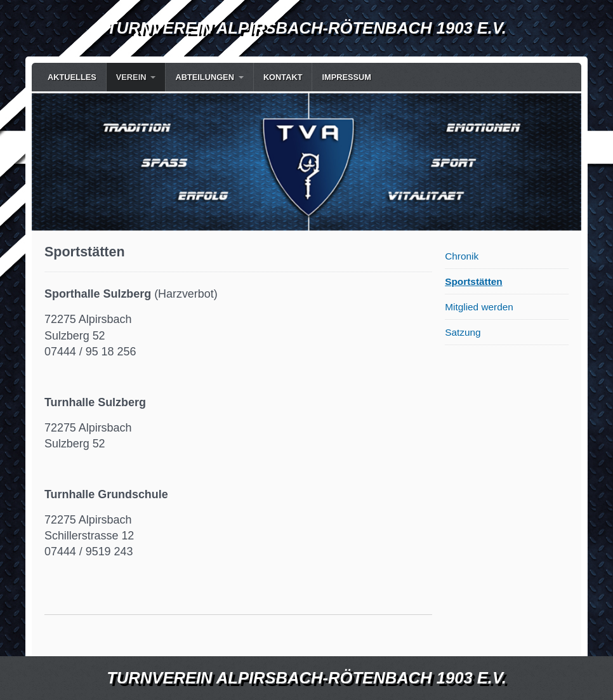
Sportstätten (473, 281)
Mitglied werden (479, 307)
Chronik (462, 256)
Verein (131, 77)
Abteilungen (204, 77)
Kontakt (283, 77)
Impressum (346, 77)
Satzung (463, 332)
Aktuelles (72, 77)
